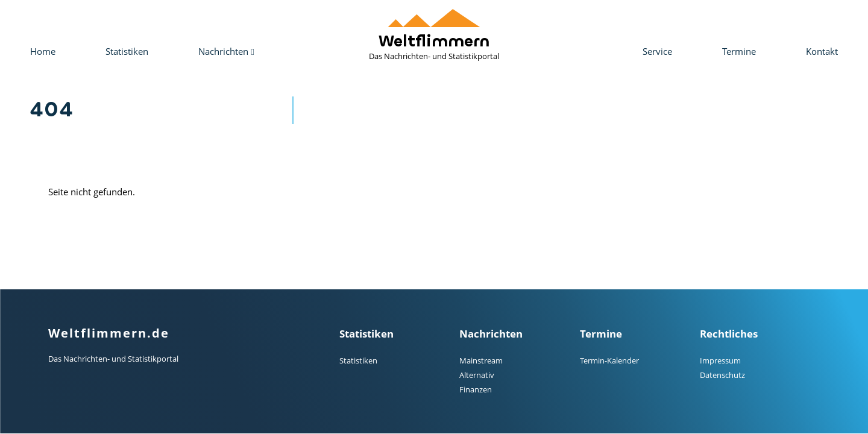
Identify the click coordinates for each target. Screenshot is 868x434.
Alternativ (477, 375)
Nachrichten (226, 51)
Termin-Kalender (609, 360)
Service (657, 51)
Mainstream (481, 360)
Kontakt (822, 51)
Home (43, 51)
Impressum (720, 360)
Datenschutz (722, 375)
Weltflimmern (434, 35)
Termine (739, 51)
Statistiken (127, 51)
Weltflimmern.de (109, 333)
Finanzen (476, 389)
